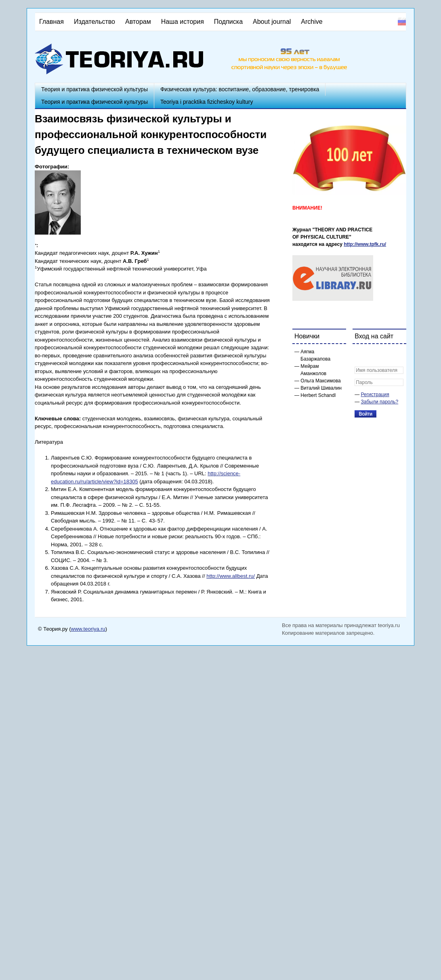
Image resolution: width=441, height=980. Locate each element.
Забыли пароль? (380, 402)
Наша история (183, 22)
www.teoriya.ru (88, 629)
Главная (51, 22)
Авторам (138, 22)
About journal (272, 22)
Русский (402, 21)
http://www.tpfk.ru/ (365, 244)
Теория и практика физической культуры (94, 89)
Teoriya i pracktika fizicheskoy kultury (207, 102)
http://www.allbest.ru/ (231, 576)
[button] (361, 355)
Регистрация (375, 395)
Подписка (228, 22)
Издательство (94, 22)
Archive (312, 22)
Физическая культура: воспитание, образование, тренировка (240, 89)
